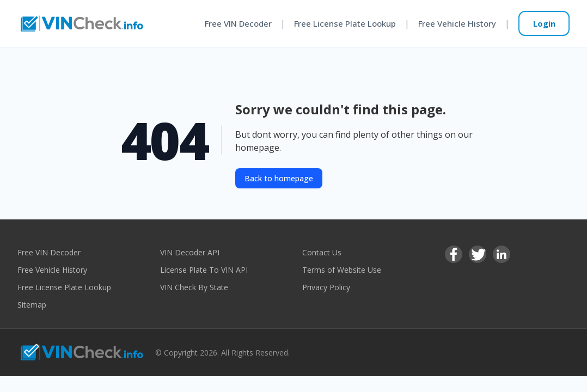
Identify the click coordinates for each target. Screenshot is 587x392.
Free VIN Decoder (238, 23)
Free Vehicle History (457, 23)
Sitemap (32, 305)
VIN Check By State (194, 287)
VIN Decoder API (190, 252)
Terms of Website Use (342, 270)
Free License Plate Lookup (345, 23)
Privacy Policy (326, 287)
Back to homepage (279, 178)
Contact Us (322, 252)
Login (544, 23)
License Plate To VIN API (204, 270)
